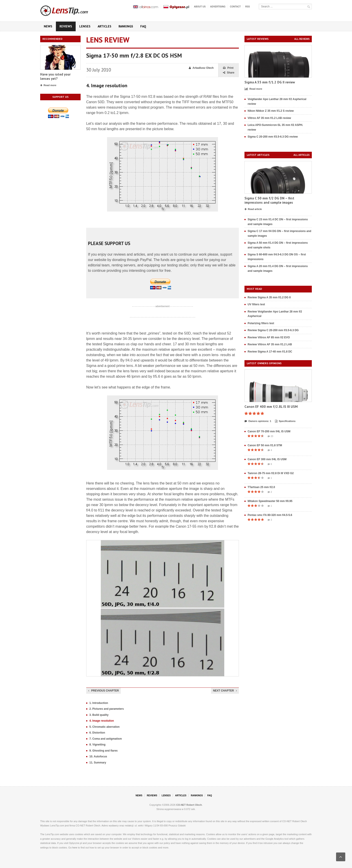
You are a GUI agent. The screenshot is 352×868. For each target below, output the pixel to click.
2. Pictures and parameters (107, 709)
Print (228, 68)
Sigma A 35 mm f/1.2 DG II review (270, 82)
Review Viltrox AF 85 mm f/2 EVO (269, 337)
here (75, 848)
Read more (48, 85)
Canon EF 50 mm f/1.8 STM (265, 445)
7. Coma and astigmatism (106, 739)
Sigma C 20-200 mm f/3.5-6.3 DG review (273, 137)
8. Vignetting (97, 745)
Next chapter (225, 691)
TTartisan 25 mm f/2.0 (261, 487)
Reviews (66, 26)
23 (270, 436)
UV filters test (256, 304)
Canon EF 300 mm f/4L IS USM (267, 459)
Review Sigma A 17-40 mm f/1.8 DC (270, 352)
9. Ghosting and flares (103, 751)
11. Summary (98, 763)
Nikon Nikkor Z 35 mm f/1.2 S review (271, 111)
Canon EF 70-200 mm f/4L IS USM (269, 431)
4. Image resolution (102, 721)
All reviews (302, 39)
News (48, 26)
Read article (253, 209)
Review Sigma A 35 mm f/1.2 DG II (269, 297)
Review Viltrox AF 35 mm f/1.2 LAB (270, 344)
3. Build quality (99, 715)
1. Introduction (99, 703)
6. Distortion (97, 733)
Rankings (126, 26)
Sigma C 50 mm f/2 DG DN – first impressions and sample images (269, 200)
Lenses (85, 26)
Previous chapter (103, 691)
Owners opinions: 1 (258, 421)
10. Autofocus (98, 756)
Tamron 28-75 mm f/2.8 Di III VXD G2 (271, 473)
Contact (235, 7)
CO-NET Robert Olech (189, 805)
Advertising (218, 7)
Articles (104, 26)
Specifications (285, 421)
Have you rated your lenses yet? (55, 77)
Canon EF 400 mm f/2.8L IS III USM (271, 407)
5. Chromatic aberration (104, 727)
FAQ (143, 26)
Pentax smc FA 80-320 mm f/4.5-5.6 (270, 515)
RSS (247, 7)
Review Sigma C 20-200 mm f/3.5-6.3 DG (273, 330)
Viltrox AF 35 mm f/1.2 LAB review (269, 118)
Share (229, 73)
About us (200, 7)
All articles (301, 155)
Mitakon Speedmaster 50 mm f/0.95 (270, 501)
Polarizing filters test (261, 323)
